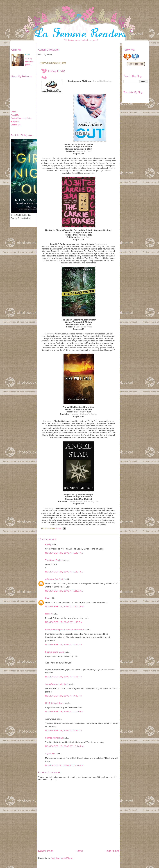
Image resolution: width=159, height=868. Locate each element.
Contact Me (16, 125)
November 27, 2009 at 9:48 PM (64, 696)
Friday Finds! (57, 71)
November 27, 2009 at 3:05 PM (64, 644)
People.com (100, 244)
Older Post (112, 851)
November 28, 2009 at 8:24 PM (64, 731)
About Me (15, 115)
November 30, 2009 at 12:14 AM (64, 765)
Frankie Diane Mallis (55, 652)
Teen (89, 151)
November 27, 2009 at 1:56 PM (64, 622)
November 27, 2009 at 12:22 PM (64, 606)
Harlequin (81, 151)
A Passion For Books (55, 579)
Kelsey (48, 544)
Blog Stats (15, 122)
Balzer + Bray (84, 237)
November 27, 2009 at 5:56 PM (64, 677)
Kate (47, 598)
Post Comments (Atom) (62, 858)
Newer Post (45, 851)
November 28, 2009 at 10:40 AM (64, 711)
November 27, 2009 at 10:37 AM (64, 553)
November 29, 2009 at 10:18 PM (64, 746)
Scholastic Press (84, 327)
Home (13, 112)
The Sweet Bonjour (54, 560)
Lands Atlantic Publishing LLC (84, 501)
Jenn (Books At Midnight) (57, 684)
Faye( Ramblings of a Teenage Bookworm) (65, 630)
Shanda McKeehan (54, 738)
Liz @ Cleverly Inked (55, 703)
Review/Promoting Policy (21, 118)
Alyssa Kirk (50, 754)
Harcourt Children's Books (84, 414)
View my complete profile (29, 62)
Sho (94, 81)
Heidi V (49, 614)
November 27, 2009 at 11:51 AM (64, 591)
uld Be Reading (104, 81)
